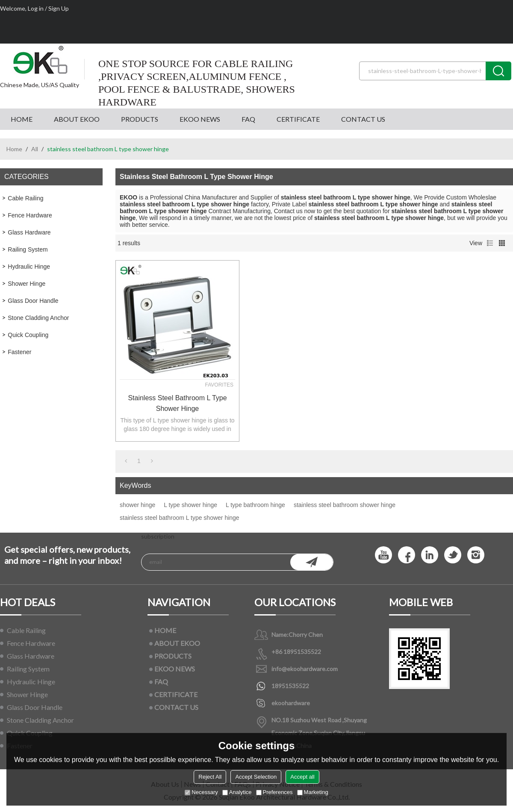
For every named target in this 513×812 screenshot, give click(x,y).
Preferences (274, 792)
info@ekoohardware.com (305, 669)
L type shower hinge (190, 505)
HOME (22, 119)
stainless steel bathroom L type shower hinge (177, 403)
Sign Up (59, 8)
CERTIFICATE (298, 119)
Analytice (237, 792)
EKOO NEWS (200, 119)
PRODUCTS (140, 119)
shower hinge (137, 505)
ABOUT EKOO (77, 119)
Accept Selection (256, 777)
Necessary (201, 792)
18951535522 (290, 686)
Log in (36, 8)
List (490, 243)
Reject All (210, 777)
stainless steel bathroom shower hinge (345, 505)
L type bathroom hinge (255, 505)
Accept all (302, 777)
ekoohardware (291, 703)
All (35, 149)
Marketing (313, 792)
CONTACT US (363, 119)
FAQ (248, 119)
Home (14, 149)
